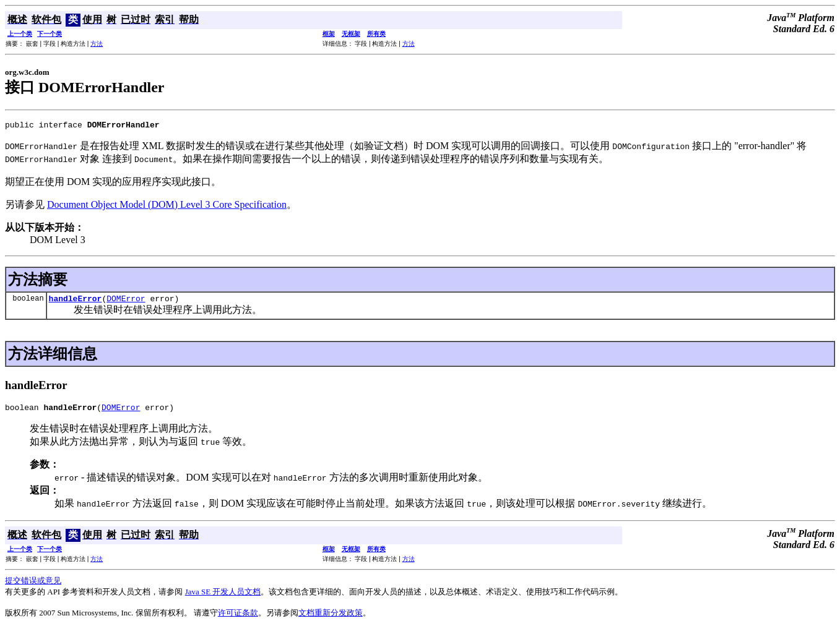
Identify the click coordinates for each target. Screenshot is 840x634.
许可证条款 (238, 618)
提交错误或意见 (33, 586)
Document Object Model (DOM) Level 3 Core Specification (167, 206)
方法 (97, 44)
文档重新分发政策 (331, 618)
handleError (76, 302)
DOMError (126, 302)
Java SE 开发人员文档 (223, 597)
